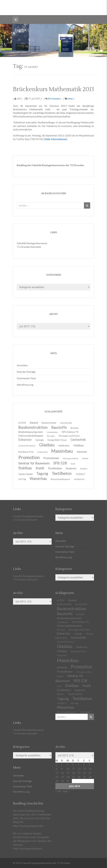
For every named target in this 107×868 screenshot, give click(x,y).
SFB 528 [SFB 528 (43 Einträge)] (80, 681)
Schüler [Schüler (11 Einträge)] (85, 458)
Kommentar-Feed (26, 378)
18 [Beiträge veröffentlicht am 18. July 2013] (73, 773)
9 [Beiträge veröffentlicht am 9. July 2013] (62, 769)
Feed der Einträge (26, 372)
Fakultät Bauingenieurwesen (32, 243)
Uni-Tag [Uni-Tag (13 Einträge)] (22, 479)
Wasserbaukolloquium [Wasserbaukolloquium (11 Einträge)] (60, 479)
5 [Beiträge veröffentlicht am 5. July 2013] (78, 765)
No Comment (53, 99)
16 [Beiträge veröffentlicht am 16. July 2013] (62, 773)
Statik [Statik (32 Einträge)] (87, 686)
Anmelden (22, 365)
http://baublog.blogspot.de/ (28, 826)
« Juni (58, 791)
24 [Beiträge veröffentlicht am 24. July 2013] (68, 777)
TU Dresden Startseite (29, 247)
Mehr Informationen (55, 139)
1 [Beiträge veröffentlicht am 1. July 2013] (56, 765)
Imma (70, 99)
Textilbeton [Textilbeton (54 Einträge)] (82, 698)
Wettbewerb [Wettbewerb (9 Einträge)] (79, 479)
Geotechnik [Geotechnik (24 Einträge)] (78, 638)
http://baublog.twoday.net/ (28, 848)
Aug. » (66, 791)
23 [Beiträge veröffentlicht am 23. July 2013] (62, 777)
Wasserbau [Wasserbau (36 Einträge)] (38, 479)
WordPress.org (25, 385)
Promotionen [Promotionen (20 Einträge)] (51, 458)
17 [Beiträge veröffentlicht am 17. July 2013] (68, 773)
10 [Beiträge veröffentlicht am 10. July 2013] (68, 769)
